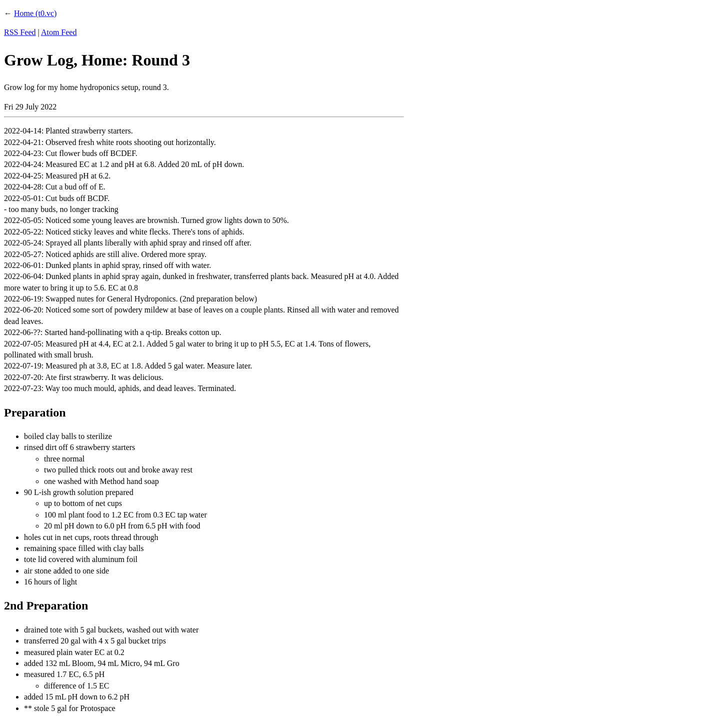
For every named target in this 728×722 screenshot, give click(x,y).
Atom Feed (59, 32)
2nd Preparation (46, 605)
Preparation (35, 412)
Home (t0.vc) (35, 13)
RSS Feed (20, 32)
